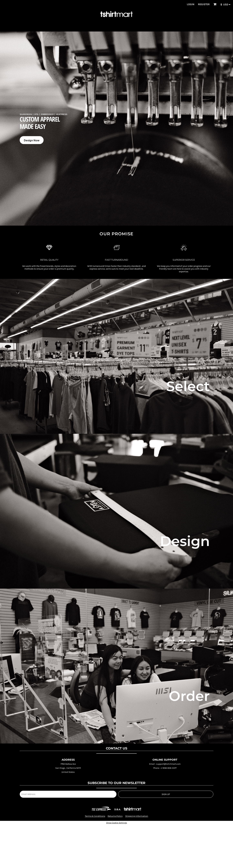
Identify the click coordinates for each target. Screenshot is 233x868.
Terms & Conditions (95, 816)
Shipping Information (137, 816)
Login (191, 4)
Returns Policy (115, 816)
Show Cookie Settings (117, 823)
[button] (215, 4)
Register (204, 4)
